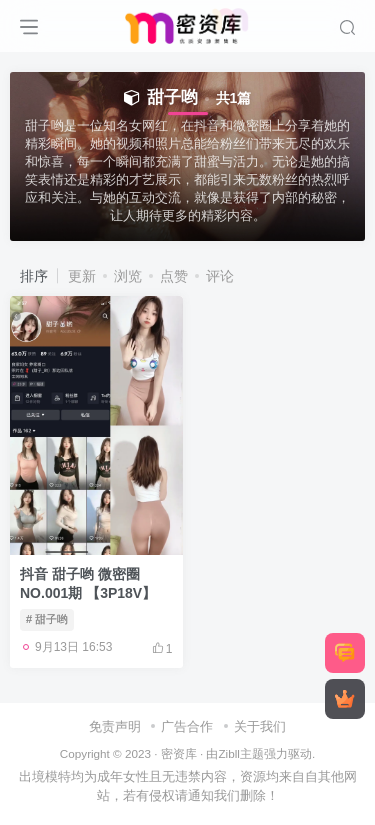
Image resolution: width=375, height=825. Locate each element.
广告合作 (187, 726)
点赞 (174, 276)
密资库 (179, 753)
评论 (220, 276)
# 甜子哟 (47, 619)
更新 (82, 276)
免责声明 (115, 726)
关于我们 (260, 726)
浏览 (128, 276)
